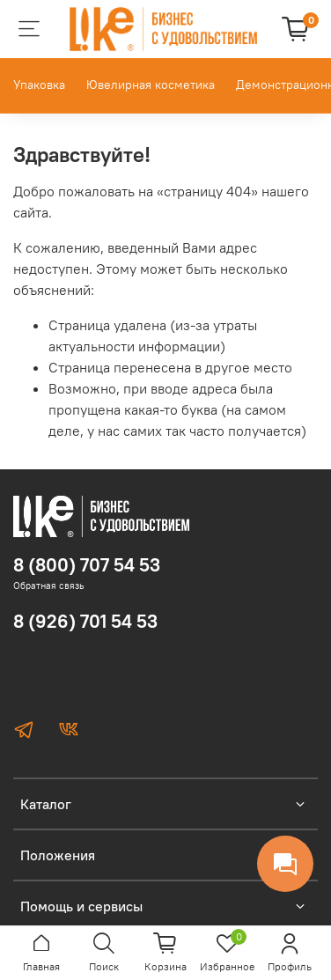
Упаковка (39, 85)
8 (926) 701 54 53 (85, 621)
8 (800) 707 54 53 (87, 565)
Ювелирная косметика (151, 85)
